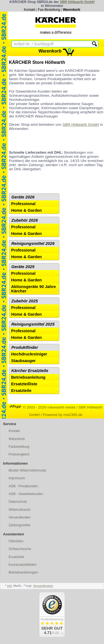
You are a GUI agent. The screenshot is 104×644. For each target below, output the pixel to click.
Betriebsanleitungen (23, 572)
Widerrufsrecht (19, 510)
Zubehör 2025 (25, 301)
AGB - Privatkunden (23, 486)
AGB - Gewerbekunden (26, 494)
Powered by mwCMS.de (63, 415)
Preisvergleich (19, 454)
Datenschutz (18, 502)
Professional (23, 204)
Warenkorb (72, 10)
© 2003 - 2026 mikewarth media (42, 407)
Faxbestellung (19, 447)
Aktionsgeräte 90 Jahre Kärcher (33, 289)
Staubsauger (23, 361)
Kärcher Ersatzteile (30, 371)
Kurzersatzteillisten (23, 565)
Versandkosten (20, 517)
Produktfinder (25, 347)
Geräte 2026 (23, 197)
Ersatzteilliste (24, 384)
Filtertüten (16, 541)
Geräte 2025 (23, 267)
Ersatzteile (21, 391)
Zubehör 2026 (25, 220)
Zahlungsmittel (19, 525)
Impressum (17, 478)
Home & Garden (26, 210)
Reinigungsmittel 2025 (33, 324)
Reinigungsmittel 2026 (33, 244)
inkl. (10, 586)
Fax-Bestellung (49, 10)
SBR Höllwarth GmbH (77, 2)
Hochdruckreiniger (29, 354)
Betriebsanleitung (28, 377)
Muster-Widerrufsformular (27, 470)
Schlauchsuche (20, 549)
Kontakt (30, 10)
